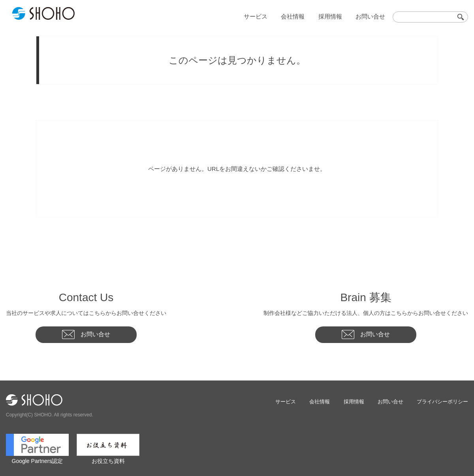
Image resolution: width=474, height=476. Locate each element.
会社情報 (301, 16)
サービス (267, 16)
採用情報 (336, 16)
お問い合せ (372, 16)
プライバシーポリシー (442, 401)
